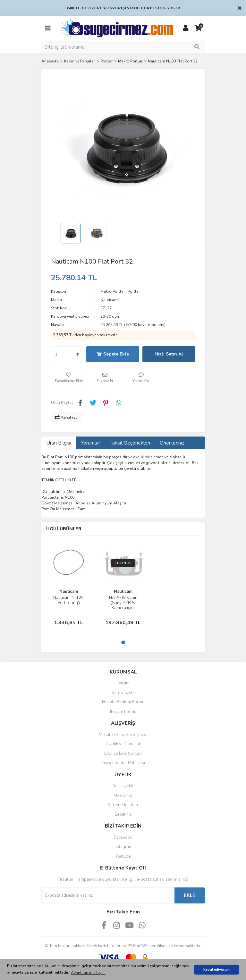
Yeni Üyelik (123, 786)
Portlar (134, 291)
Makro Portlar (113, 291)
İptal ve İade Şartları (123, 754)
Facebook (123, 837)
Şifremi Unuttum (123, 805)
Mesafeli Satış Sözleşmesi (123, 735)
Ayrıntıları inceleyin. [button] (88, 973)
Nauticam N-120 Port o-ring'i (68, 600)
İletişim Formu (123, 712)
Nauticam (109, 300)
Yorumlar (90, 443)
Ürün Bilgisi (59, 443)
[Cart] (199, 28)
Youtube (123, 856)
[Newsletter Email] (108, 895)
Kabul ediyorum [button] (216, 970)
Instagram (123, 847)
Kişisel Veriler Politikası (123, 763)
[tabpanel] (69, 585)
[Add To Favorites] (69, 380)
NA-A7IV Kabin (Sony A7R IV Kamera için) (123, 603)
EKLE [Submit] (190, 895)
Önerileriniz (172, 443)
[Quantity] (67, 354)
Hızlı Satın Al (169, 354)
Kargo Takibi (123, 693)
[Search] (123, 47)
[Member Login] (186, 28)
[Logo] (117, 28)
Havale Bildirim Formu (123, 702)
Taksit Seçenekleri (130, 443)
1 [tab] (123, 642)
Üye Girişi (123, 796)
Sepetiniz (123, 814)
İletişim (123, 683)
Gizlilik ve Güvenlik (123, 744)
